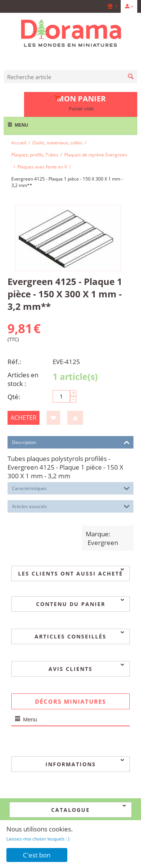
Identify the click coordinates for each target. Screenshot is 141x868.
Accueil (19, 143)
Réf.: (14, 362)
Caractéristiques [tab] (71, 488)
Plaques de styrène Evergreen (96, 155)
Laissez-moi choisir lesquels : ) (38, 839)
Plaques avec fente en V (42, 167)
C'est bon (37, 855)
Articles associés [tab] (71, 506)
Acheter (23, 418)
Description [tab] (71, 442)
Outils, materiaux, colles (57, 143)
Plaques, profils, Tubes (35, 155)
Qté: (14, 397)
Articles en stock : (23, 379)
